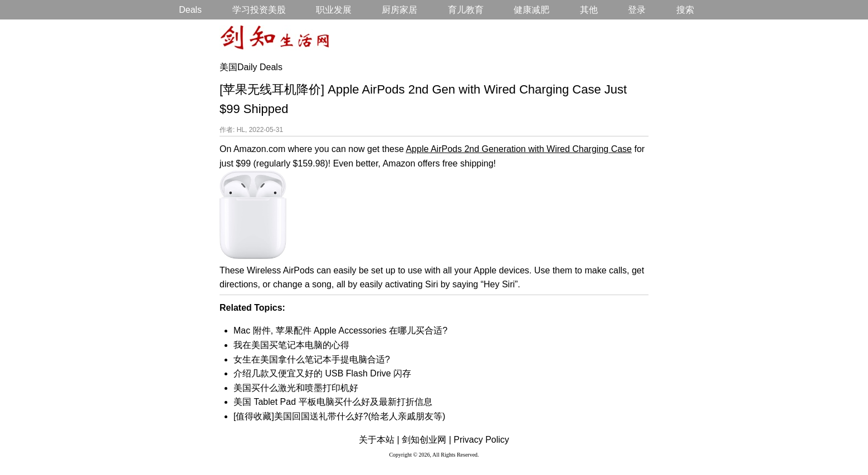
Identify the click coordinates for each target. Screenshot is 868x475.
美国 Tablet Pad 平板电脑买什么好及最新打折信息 (333, 402)
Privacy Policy (481, 440)
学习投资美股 (259, 10)
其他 (589, 10)
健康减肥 (531, 10)
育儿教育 (466, 10)
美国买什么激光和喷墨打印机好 (296, 388)
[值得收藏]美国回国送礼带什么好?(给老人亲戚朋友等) (339, 416)
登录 (637, 10)
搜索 (685, 10)
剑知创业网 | (426, 440)
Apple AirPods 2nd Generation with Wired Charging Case (519, 149)
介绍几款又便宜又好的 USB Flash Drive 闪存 (322, 373)
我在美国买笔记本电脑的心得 (291, 345)
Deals (190, 10)
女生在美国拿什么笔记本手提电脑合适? (312, 359)
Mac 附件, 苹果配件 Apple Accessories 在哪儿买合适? (340, 330)
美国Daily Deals (251, 67)
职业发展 (334, 10)
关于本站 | (379, 440)
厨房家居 (399, 10)
